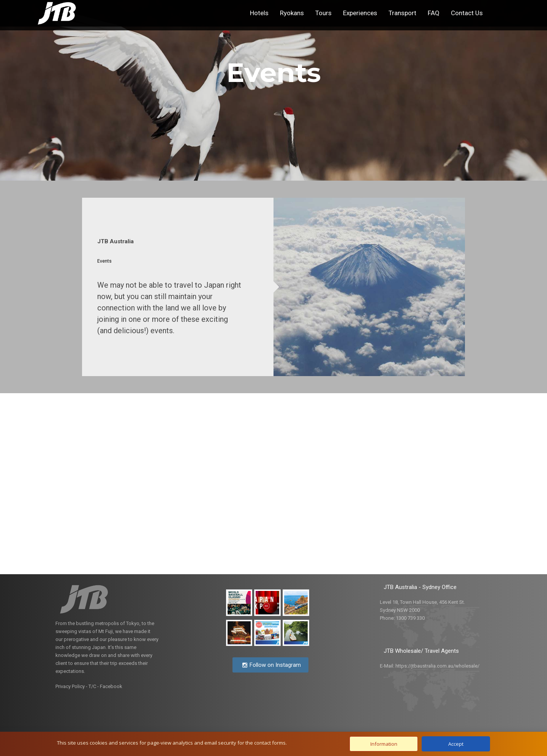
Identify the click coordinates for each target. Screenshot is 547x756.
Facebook (111, 686)
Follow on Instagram (271, 665)
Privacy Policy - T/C (76, 686)
